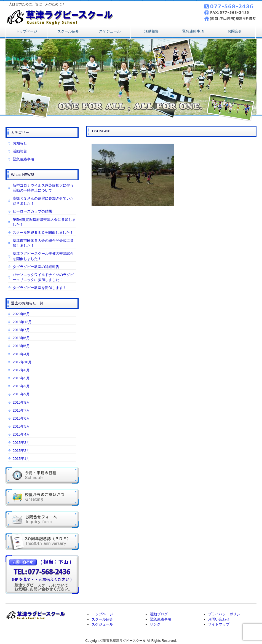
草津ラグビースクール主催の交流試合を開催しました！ (43, 256)
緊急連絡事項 (193, 31)
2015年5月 (21, 426)
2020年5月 (21, 314)
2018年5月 (21, 346)
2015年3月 (21, 443)
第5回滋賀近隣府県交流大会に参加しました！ (44, 222)
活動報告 (151, 31)
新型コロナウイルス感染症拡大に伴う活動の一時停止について (43, 188)
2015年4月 (21, 434)
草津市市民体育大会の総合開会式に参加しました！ (43, 243)
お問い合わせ (219, 619)
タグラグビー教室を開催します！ (40, 288)
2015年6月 (21, 418)
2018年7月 (21, 330)
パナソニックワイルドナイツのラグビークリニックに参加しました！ (43, 277)
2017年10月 (22, 362)
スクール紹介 (68, 31)
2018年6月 (21, 338)
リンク (155, 624)
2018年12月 (22, 322)
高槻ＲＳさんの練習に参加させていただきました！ (43, 201)
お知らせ (20, 143)
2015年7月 (21, 410)
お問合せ (235, 31)
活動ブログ (159, 614)
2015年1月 (21, 459)
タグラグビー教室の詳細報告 (36, 267)
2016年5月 (21, 378)
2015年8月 (21, 402)
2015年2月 (21, 451)
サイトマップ (219, 624)
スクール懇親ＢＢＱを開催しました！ (43, 233)
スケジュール (110, 31)
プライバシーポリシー (226, 614)
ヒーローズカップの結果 (32, 211)
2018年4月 (21, 354)
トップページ (26, 31)
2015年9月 (21, 394)
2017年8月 (21, 370)
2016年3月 (21, 386)
